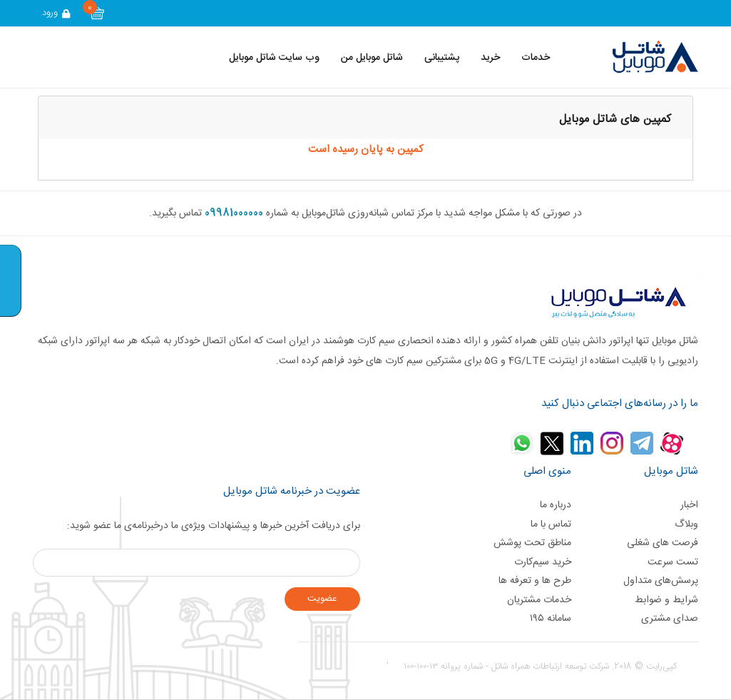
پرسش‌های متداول (661, 581)
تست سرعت (673, 562)
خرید (490, 58)
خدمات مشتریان (539, 600)
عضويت (322, 599)
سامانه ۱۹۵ (551, 619)
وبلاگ (686, 524)
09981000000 (234, 213)
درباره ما (556, 505)
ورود (57, 13)
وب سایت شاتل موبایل (274, 58)
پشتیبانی (442, 58)
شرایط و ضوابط (666, 600)
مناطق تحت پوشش (532, 543)
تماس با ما (551, 524)
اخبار (689, 505)
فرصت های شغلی (663, 543)
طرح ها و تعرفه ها (535, 581)
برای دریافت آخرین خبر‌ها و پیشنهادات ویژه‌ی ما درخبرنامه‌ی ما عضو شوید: (214, 526)
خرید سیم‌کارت (543, 562)
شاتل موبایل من (372, 58)
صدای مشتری (670, 619)
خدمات (536, 58)
